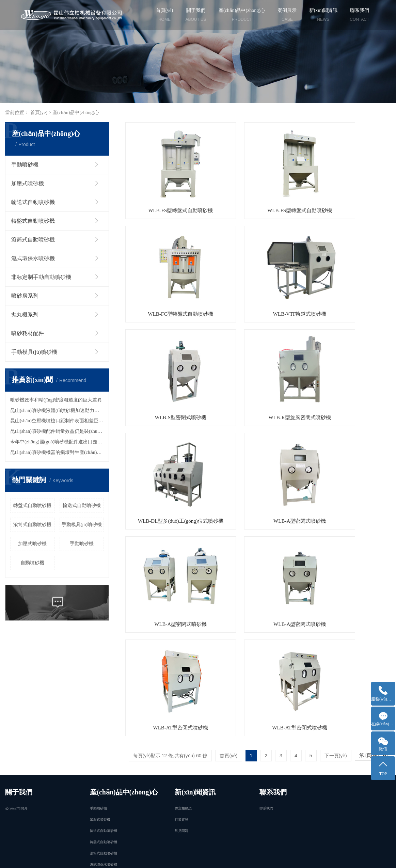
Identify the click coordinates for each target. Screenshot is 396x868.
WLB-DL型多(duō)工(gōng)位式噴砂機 (167, 356)
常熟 (200, 858)
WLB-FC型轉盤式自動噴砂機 (349, 190)
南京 (136, 858)
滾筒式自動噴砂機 (33, 240)
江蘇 (125, 858)
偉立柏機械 (324, 858)
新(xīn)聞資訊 (323, 16)
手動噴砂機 (25, 165)
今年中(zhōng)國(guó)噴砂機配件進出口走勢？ (57, 442)
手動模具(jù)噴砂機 (34, 352)
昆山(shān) (165, 858)
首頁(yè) (165, 16)
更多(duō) (102, 740)
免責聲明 (15, 858)
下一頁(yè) (336, 467)
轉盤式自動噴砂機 (33, 221)
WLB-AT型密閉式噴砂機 (258, 439)
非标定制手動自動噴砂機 (41, 277)
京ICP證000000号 (239, 850)
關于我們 (196, 16)
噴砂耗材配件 (28, 333)
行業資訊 (181, 679)
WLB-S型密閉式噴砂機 (258, 273)
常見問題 (181, 690)
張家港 (187, 858)
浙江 (221, 858)
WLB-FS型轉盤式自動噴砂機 (167, 190)
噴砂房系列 (25, 296)
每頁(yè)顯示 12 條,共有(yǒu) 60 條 (170, 467)
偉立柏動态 (183, 668)
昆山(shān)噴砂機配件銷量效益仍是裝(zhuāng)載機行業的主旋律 (57, 431)
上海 (114, 858)
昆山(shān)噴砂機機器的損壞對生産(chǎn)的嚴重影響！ (57, 452)
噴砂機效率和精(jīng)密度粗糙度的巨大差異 (56, 400)
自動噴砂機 (32, 563)
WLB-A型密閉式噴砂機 (258, 356)
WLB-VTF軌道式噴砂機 (167, 273)
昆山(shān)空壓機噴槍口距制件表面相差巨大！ (57, 421)
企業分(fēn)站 (41, 858)
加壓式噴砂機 (28, 183)
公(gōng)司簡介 (16, 668)
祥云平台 (268, 858)
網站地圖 (69, 858)
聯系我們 (359, 16)
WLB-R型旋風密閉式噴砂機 (349, 273)
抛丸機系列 (25, 314)
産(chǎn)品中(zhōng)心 (242, 16)
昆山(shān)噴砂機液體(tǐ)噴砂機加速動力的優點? (57, 411)
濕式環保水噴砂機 (33, 258)
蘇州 (146, 858)
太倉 (210, 858)
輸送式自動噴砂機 (33, 202)
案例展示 (287, 16)
